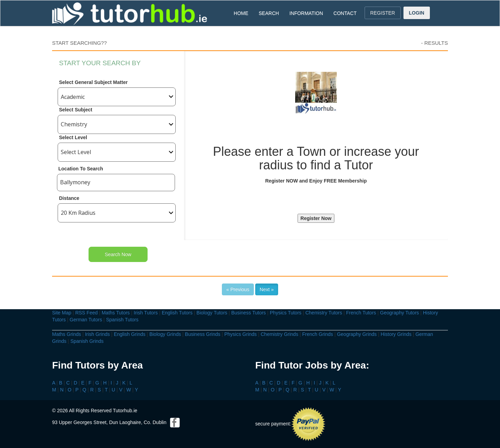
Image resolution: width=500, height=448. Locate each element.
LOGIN (417, 13)
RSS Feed (87, 313)
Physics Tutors (286, 313)
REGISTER (383, 13)
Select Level (73, 137)
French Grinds (318, 334)
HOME (241, 13)
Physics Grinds (240, 334)
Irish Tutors (146, 313)
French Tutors (361, 313)
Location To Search (81, 169)
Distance (69, 198)
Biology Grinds (165, 334)
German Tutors (86, 320)
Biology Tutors (212, 313)
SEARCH (269, 13)
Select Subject (76, 110)
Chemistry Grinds (280, 334)
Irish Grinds (98, 334)
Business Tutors (249, 313)
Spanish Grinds (87, 341)
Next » (267, 289)
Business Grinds (203, 334)
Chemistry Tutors (324, 313)
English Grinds (130, 334)
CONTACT (345, 13)
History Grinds (396, 334)
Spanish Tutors (122, 320)
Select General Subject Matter (93, 82)
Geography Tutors (400, 313)
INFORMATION (306, 13)
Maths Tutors (116, 313)
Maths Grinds (66, 334)
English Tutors (177, 313)
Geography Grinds (357, 334)
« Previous (238, 289)
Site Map (62, 313)
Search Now (118, 254)
